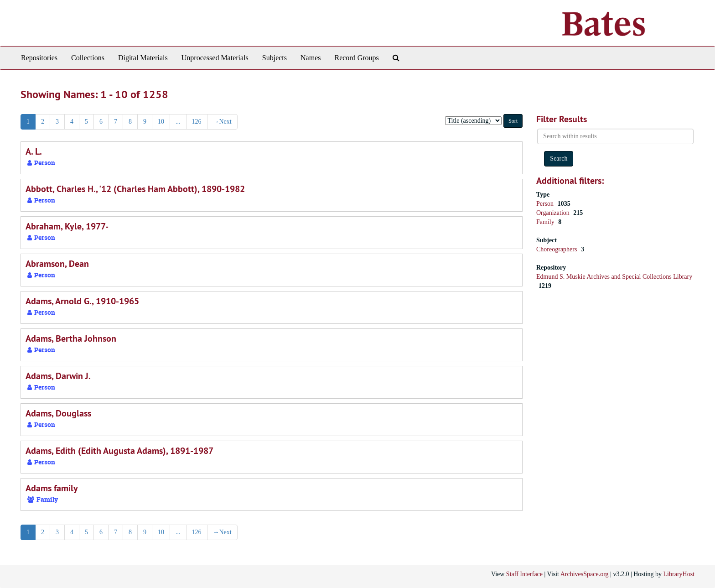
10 (161, 122)
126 (197, 122)
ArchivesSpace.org (585, 574)
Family (546, 222)
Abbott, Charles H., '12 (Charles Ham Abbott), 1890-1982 (135, 189)
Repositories (39, 58)
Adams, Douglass (58, 413)
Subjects (275, 58)
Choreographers (557, 249)
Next (222, 122)
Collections (88, 58)
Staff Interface (524, 574)
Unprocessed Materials (215, 58)
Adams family (52, 488)
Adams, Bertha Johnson (71, 338)
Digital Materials (143, 58)
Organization (554, 213)
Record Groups (356, 58)
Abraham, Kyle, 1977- (67, 226)
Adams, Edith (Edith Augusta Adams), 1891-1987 (119, 451)
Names (311, 58)
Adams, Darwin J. (58, 376)
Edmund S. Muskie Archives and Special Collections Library (614, 277)
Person (546, 204)
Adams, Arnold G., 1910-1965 (82, 301)
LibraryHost (679, 574)
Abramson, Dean (57, 264)
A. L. (34, 151)
